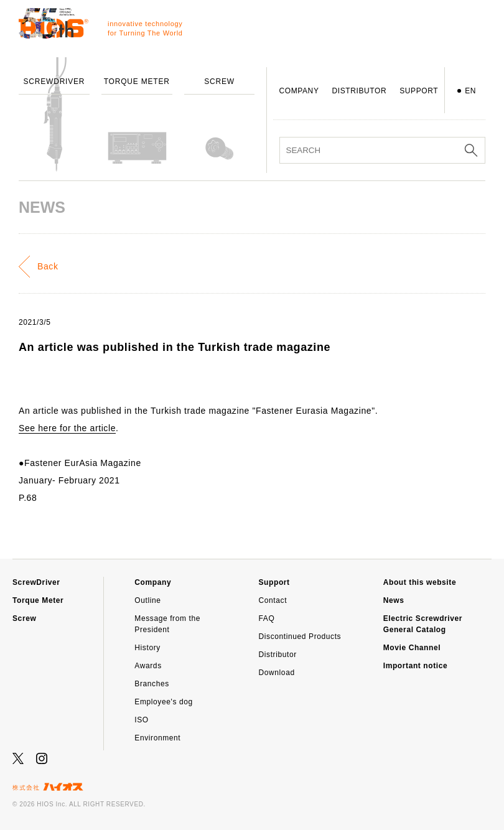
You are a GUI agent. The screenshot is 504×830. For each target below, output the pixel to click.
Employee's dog (163, 702)
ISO (141, 720)
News (394, 600)
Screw (24, 618)
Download (277, 673)
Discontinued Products (300, 636)
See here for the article (67, 428)
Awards (148, 666)
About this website (420, 582)
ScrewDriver (36, 582)
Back (48, 266)
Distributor (278, 655)
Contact (273, 600)
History (147, 648)
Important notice (416, 666)
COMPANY (299, 91)
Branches (152, 684)
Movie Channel (412, 648)
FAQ (267, 618)
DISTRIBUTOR (359, 91)
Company (153, 582)
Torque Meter (38, 600)
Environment (157, 738)
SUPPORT (419, 91)
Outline (147, 600)
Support (274, 582)
